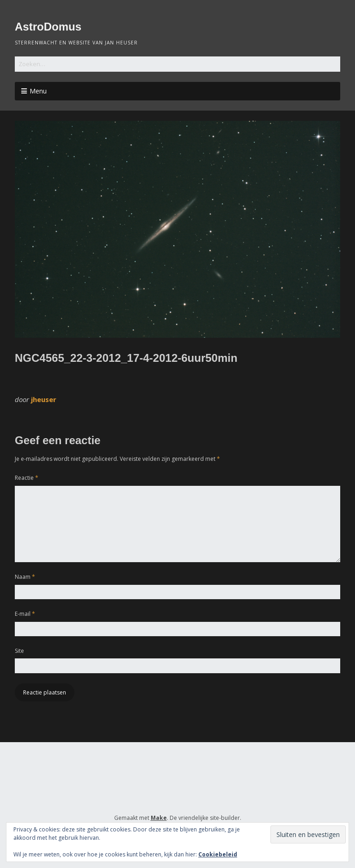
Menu (38, 91)
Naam (25, 577)
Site (19, 651)
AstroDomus (48, 27)
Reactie (27, 478)
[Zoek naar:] (177, 64)
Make (159, 818)
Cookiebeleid (218, 854)
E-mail (25, 614)
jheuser (44, 399)
